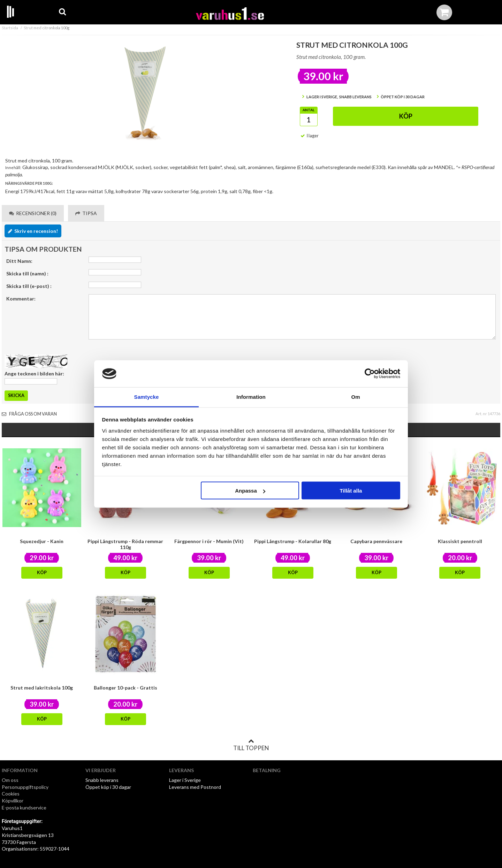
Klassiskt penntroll (460, 541)
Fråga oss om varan (29, 414)
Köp (406, 116)
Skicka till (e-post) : (29, 286)
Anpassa (250, 491)
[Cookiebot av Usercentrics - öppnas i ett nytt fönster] (370, 374)
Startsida (10, 28)
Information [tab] (251, 397)
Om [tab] (355, 397)
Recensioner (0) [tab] (33, 213)
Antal (309, 110)
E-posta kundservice (25, 808)
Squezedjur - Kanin (42, 541)
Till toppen (251, 745)
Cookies (11, 794)
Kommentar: (21, 299)
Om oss (10, 780)
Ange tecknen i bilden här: (34, 374)
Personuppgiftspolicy (25, 787)
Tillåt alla (351, 491)
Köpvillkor (13, 801)
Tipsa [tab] (86, 213)
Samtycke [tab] (147, 397)
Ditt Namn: (19, 261)
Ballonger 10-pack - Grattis (125, 688)
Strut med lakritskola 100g (42, 688)
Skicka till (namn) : (27, 273)
